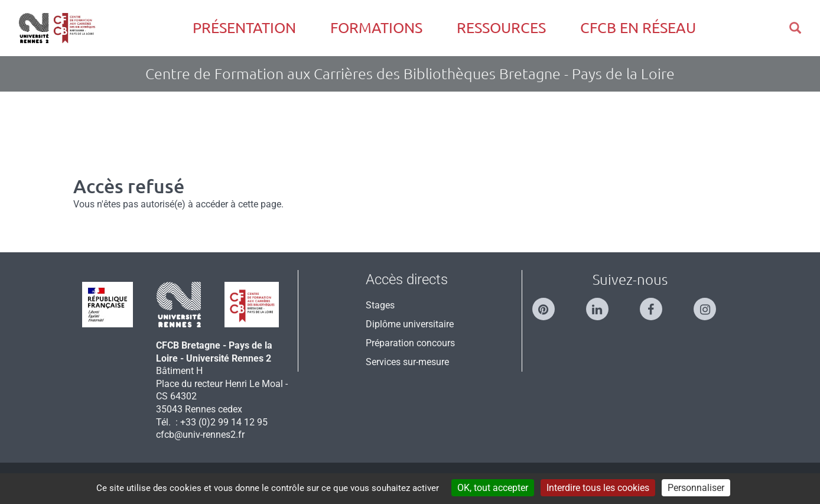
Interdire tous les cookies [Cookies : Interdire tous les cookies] (598, 488)
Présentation (244, 28)
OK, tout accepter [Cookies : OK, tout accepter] (493, 488)
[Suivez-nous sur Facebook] (657, 304)
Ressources (501, 28)
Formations (376, 28)
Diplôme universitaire (410, 324)
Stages (380, 305)
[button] (795, 28)
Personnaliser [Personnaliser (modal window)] (696, 488)
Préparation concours (410, 343)
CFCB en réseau (638, 28)
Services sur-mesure (407, 362)
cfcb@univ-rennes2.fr (200, 435)
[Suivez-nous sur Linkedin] (603, 304)
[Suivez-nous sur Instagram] (711, 304)
